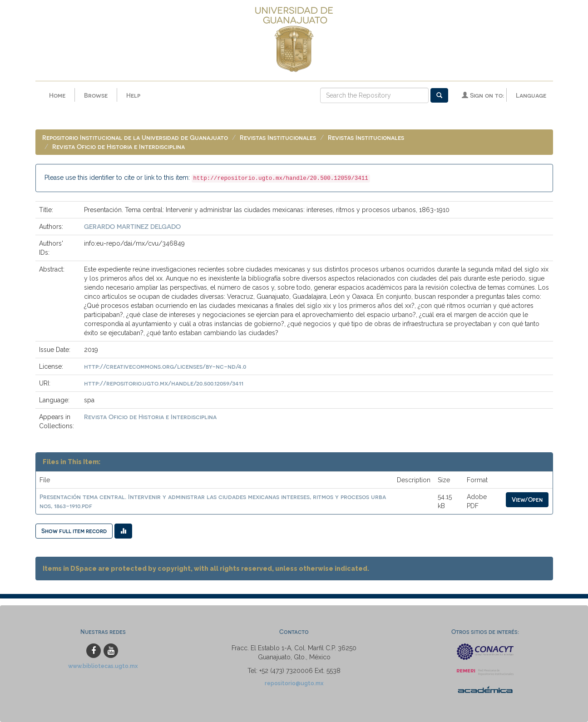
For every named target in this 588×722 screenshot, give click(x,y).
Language (531, 95)
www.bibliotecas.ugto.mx (103, 666)
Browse (96, 95)
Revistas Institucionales (278, 137)
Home (57, 95)
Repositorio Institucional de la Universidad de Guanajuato (135, 137)
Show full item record (74, 531)
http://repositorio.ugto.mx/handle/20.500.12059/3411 (164, 383)
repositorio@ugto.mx (294, 683)
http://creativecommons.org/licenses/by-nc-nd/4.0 (165, 366)
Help (133, 95)
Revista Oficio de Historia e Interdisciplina (119, 146)
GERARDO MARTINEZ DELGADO (132, 226)
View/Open (527, 499)
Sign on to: (483, 95)
